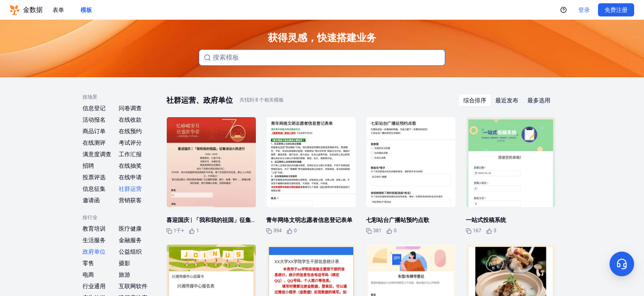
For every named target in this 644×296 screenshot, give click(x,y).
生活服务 (94, 240)
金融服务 (130, 240)
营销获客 (130, 200)
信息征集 (94, 189)
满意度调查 (97, 154)
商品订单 (94, 131)
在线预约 (130, 131)
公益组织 (130, 252)
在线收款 (130, 120)
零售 (88, 263)
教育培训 (94, 229)
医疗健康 (130, 229)
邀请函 (91, 200)
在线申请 (130, 177)
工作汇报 (130, 154)
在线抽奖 (130, 166)
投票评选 (94, 177)
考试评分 (130, 143)
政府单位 (94, 252)
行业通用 (94, 286)
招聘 (88, 166)
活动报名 (94, 120)
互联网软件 (133, 286)
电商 (88, 275)
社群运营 (130, 189)
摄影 (124, 263)
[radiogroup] (507, 100)
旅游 (124, 275)
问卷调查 (130, 108)
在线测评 (94, 143)
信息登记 (94, 108)
